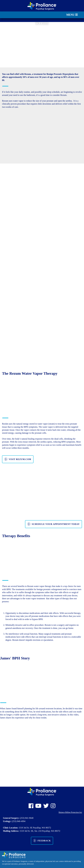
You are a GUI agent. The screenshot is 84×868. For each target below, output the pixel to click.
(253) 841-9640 (27, 818)
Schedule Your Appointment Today (56, 524)
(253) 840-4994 (19, 821)
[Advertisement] (42, 44)
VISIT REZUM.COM (20, 459)
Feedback (44, 841)
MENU (72, 15)
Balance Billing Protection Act (70, 812)
